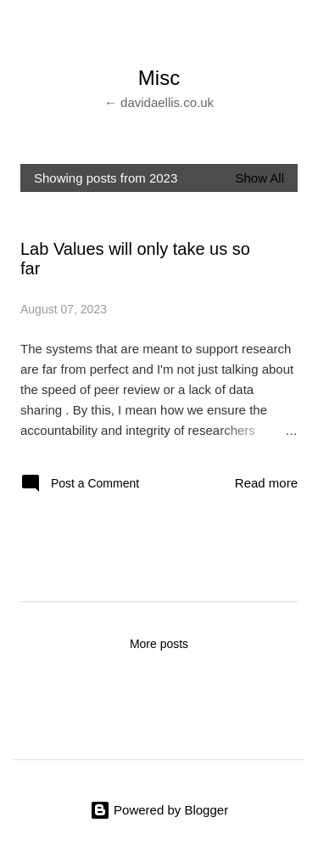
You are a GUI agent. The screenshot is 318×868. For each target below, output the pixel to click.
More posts (159, 644)
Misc (159, 78)
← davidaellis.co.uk (159, 102)
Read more (266, 483)
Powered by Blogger (159, 810)
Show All (259, 178)
